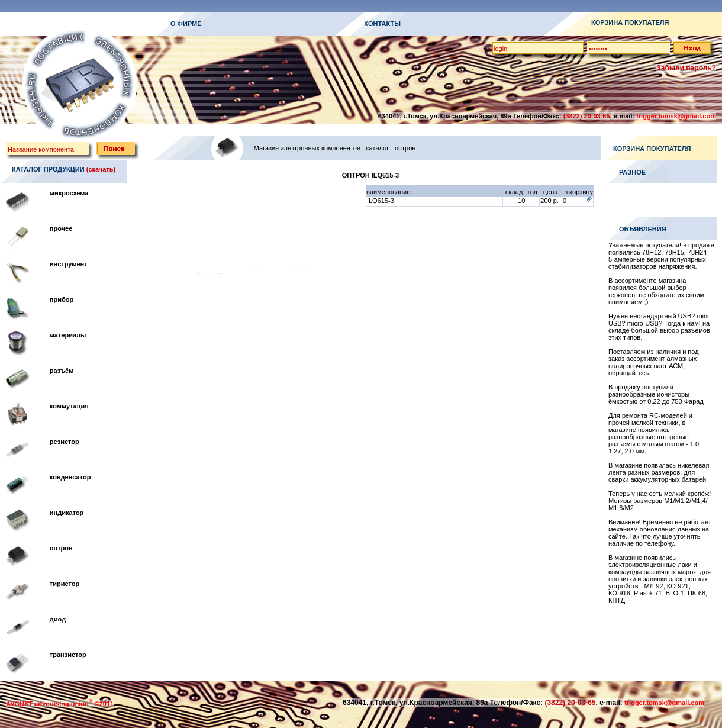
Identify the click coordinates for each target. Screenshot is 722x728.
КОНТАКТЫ (382, 24)
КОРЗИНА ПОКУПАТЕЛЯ (630, 22)
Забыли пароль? (686, 68)
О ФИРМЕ (186, 24)
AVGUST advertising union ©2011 (60, 704)
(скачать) (101, 169)
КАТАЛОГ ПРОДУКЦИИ (48, 169)
